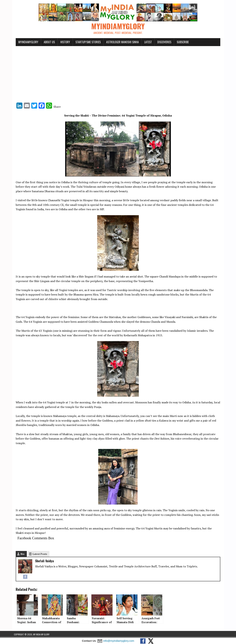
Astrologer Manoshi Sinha (121, 42)
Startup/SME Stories (86, 42)
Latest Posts (38, 554)
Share (55, 107)
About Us (48, 42)
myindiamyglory (27, 42)
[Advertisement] (118, 73)
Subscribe (181, 42)
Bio (21, 554)
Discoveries (163, 42)
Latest (146, 42)
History (63, 42)
